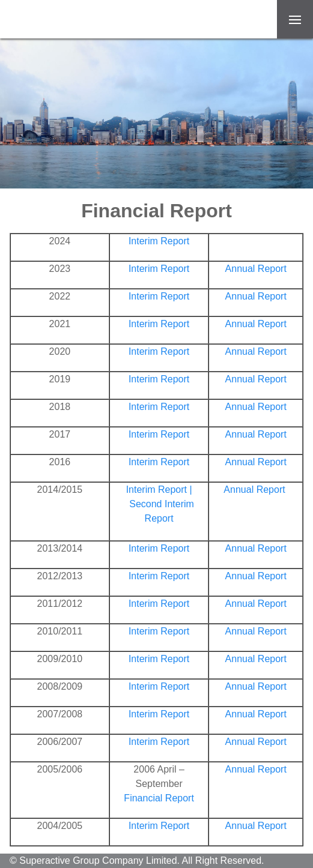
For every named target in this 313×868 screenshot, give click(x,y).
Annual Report (256, 269)
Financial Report (159, 798)
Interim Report (159, 241)
